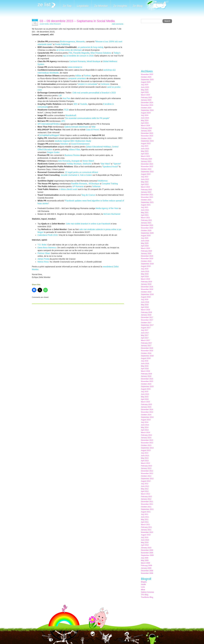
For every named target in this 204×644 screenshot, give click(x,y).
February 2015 (146, 404)
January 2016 (146, 376)
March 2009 (145, 563)
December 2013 (147, 440)
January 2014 (146, 438)
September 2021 (147, 202)
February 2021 (146, 220)
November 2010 (147, 532)
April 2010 (145, 545)
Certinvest (105, 84)
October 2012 (146, 476)
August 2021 (146, 205)
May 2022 (145, 182)
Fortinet (87, 76)
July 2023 (145, 146)
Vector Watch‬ (88, 161)
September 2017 (147, 325)
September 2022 (147, 172)
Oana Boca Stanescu (47, 248)
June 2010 (145, 540)
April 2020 (145, 246)
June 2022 (145, 179)
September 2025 (147, 80)
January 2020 (146, 254)
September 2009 (147, 555)
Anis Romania (64, 161)
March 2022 (145, 187)
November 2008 (147, 573)
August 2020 (146, 236)
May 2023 (145, 151)
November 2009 (147, 553)
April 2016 (145, 369)
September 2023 (147, 141)
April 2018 (145, 307)
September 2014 (147, 417)
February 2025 (146, 97)
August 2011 (146, 512)
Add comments (118, 24)
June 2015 (145, 394)
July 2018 (145, 300)
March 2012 (145, 494)
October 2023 (146, 138)
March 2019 (145, 279)
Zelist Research (55, 24)
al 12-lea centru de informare (69, 50)
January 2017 (146, 346)
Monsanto (80, 41)
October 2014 (146, 415)
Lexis (143, 587)
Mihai (143, 590)
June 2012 (145, 486)
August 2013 (146, 450)
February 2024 (146, 128)
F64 (70, 53)
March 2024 (145, 126)
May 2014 (145, 427)
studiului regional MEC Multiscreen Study (73, 141)
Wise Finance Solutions (101, 53)
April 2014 (145, 430)
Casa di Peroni (92, 130)
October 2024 (146, 108)
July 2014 (145, 422)
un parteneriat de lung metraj (90, 47)
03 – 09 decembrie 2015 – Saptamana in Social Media (77, 21)
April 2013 (145, 461)
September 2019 (147, 264)
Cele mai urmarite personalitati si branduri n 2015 (94, 93)
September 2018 (147, 294)
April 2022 (145, 184)
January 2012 (146, 499)
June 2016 (145, 363)
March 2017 (145, 340)
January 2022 (146, 192)
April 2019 (145, 277)
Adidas (78, 76)
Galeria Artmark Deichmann (76, 127)
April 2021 (145, 215)
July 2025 (145, 85)
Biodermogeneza (67, 41)
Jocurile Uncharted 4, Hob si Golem (76, 175)
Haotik (143, 584)
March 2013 (145, 463)
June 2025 (145, 87)
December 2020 (147, 225)
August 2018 (146, 297)
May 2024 (145, 121)
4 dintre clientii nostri (68, 189)
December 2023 (147, 133)
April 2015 (145, 399)
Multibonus (103, 181)
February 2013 (146, 466)
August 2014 (146, 420)
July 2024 (145, 115)
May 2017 (145, 335)
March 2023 (145, 156)
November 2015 (147, 381)
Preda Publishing (62, 44)
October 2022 (146, 169)
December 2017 (147, 317)
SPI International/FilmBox (49, 124)
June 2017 (145, 333)
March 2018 (145, 310)
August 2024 (146, 113)
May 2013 (145, 458)
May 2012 (145, 489)
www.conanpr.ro (75, 67)
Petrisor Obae (44, 253)
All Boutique (94, 184)
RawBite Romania (79, 184)
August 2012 (146, 481)
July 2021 (145, 207)
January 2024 (146, 131)
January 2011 (146, 530)
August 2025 (146, 82)
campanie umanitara (77, 78)
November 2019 (147, 259)
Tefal (93, 127)
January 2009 (146, 568)
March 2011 (145, 525)
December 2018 (147, 287)
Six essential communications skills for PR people (87, 118)
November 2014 (147, 412)
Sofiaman (96, 186)
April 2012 (145, 491)
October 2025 (146, 77)
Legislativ (83, 6)
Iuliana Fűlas (74, 149)
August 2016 (146, 358)
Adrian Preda (43, 259)
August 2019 (146, 266)
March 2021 (145, 218)
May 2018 (145, 305)
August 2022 (146, 174)
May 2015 (145, 397)
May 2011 (145, 520)
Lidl (60, 95)
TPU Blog (145, 595)
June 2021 (145, 210)
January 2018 (146, 315)
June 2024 (145, 118)
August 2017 (146, 328)
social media (44, 24)
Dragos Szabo (53, 152)
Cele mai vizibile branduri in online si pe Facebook (88, 224)
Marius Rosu (43, 262)
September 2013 (147, 448)
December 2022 (147, 164)
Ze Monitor (101, 6)
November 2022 (147, 167)
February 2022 (146, 190)
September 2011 (147, 509)
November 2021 (147, 197)
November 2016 (147, 351)
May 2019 (145, 274)
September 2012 (147, 479)
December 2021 (147, 195)
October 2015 (146, 384)
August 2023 (146, 144)
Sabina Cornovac (147, 592)
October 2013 (146, 445)
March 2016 (145, 371)
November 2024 (147, 105)
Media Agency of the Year (107, 208)
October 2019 (146, 261)
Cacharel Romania (77, 61)
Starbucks (87, 164)
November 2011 (147, 504)
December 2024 (147, 103)
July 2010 (145, 537)
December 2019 (147, 256)
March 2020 (145, 248)
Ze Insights (120, 6)
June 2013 (145, 456)
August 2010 (146, 535)
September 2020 (147, 233)
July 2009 (145, 558)
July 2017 (145, 330)
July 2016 (145, 361)
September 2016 (147, 356)
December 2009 (147, 550)
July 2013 (145, 453)
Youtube (84, 104)
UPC (63, 121)
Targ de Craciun (88, 195)
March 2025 (145, 95)
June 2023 (145, 149)
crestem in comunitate (87, 84)
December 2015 (147, 379)
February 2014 (146, 435)
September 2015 (147, 387)
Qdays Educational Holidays (98, 147)
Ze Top (67, 6)
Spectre (117, 164)
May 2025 (145, 90)
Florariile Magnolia (81, 53)
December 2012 (147, 471)
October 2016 (146, 353)
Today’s (117, 53)
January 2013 (146, 468)
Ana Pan (66, 98)
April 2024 (145, 123)
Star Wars (105, 164)
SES (76, 104)
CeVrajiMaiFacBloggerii (49, 135)
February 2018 (146, 312)
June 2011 (145, 517)
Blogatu (144, 582)
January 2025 (146, 100)
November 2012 (147, 473)
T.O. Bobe (42, 245)
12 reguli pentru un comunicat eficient (82, 172)
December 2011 (147, 502)
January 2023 (146, 161)
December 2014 (147, 410)
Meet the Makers (157, 6)
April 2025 (145, 92)
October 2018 (146, 292)
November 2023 (147, 136)
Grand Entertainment (80, 144)
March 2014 (145, 433)
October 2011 (146, 507)
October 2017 (146, 323)
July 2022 (145, 177)
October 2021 (146, 200)
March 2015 (145, 402)
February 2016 (146, 374)
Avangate (76, 161)
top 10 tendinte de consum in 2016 (78, 56)
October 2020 (146, 230)
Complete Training (110, 184)
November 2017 (147, 320)
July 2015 (145, 392)
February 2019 (146, 282)
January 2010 (146, 548)
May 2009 (145, 560)
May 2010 (145, 543)
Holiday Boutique (74, 164)
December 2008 (147, 571)
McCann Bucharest (112, 214)
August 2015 (146, 389)
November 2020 (147, 228)
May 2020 (145, 243)
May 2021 (145, 213)
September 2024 (147, 110)
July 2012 (145, 484)
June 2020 (145, 241)
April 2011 (145, 522)
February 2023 (146, 159)
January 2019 (146, 284)
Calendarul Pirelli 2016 (48, 235)
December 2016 (147, 348)
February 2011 (146, 527)
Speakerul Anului (110, 167)
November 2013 (147, 443)
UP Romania (78, 186)
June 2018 (145, 302)
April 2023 (145, 154)
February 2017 (146, 343)
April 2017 (145, 338)
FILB (66, 110)
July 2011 (145, 514)
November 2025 (147, 74)
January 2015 (146, 407)
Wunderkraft (71, 115)
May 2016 (145, 366)
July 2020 (145, 238)
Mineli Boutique (93, 61)
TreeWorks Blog (147, 597)
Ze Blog (138, 6)
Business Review (72, 155)
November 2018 (147, 289)
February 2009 (146, 566)
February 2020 (146, 251)
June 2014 (145, 425)
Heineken (64, 144)
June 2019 (145, 271)
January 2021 (146, 223)
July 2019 (145, 269)
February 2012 (146, 496)
